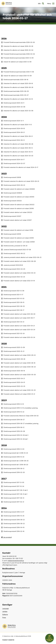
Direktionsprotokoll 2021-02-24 (13, 333)
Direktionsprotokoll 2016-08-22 (13, 520)
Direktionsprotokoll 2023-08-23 (13, 185)
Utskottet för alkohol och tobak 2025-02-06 (17, 111)
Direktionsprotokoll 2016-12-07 (13, 512)
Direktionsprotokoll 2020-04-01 (13, 382)
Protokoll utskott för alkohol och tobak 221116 (17, 230)
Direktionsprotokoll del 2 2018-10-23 (15, 453)
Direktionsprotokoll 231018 (11, 177)
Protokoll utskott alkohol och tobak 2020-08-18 (18, 363)
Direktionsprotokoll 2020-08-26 (13, 359)
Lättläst (5, 612)
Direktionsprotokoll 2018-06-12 (13, 469)
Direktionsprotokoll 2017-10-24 (13, 486)
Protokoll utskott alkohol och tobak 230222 (17, 212)
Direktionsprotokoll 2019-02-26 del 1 (15, 439)
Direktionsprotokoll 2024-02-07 (13, 163)
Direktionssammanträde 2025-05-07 (15, 95)
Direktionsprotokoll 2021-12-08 (13, 291)
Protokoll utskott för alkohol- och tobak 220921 (18, 242)
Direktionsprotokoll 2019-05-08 (13, 431)
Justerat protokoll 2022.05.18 (12, 265)
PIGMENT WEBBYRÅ (8, 640)
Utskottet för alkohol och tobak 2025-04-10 (17, 99)
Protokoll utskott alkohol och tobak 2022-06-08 (19, 261)
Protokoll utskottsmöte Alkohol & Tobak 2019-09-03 (20, 416)
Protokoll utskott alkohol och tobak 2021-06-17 (18, 318)
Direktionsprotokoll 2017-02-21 (13, 502)
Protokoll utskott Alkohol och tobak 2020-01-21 (18, 394)
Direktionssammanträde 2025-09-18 (15, 80)
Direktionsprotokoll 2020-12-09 (13, 347)
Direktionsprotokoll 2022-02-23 (13, 277)
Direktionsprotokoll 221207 (11, 216)
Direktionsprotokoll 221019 (11, 234)
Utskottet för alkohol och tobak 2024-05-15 (17, 152)
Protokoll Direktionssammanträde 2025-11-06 (18, 72)
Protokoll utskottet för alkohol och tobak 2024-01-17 (20, 167)
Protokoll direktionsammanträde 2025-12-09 (17, 58)
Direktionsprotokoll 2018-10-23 (13, 457)
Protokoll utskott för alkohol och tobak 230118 (17, 208)
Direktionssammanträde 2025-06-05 (15, 91)
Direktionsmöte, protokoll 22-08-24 (14, 246)
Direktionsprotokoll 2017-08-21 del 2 (15, 490)
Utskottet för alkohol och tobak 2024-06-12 (17, 148)
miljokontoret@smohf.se (16, 561)
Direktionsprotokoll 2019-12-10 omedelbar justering (19, 408)
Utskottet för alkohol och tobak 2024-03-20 (17, 156)
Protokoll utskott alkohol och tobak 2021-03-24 (18, 330)
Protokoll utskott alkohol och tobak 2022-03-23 (18, 273)
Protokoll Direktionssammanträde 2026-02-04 (18, 54)
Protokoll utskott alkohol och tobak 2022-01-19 (18, 281)
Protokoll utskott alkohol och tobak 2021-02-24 (18, 337)
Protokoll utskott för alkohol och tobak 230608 (18, 189)
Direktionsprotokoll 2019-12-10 (13, 404)
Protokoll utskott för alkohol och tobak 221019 (17, 238)
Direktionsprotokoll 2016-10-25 (13, 516)
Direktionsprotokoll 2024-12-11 (12, 121)
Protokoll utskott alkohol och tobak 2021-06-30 (18, 314)
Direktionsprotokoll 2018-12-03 (13, 449)
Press (4, 617)
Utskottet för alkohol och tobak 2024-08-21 (17, 136)
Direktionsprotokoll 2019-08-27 (13, 420)
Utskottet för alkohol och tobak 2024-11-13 (17, 125)
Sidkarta (5, 614)
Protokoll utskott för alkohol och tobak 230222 (18, 205)
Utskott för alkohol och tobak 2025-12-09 (16, 62)
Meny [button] (51, 4)
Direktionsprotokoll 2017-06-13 (13, 498)
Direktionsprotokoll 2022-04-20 (13, 269)
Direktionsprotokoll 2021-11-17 (12, 295)
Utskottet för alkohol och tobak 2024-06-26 (17, 144)
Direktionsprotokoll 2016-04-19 (13, 527)
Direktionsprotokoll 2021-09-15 (13, 302)
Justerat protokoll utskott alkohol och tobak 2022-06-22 (21, 257)
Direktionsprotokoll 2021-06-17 (13, 310)
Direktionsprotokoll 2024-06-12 (13, 140)
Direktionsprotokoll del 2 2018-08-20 (15, 461)
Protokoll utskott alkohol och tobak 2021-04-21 (18, 326)
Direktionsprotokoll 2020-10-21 (13, 351)
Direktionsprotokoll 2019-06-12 (13, 427)
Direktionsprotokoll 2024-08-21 (13, 132)
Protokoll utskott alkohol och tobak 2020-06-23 (18, 367)
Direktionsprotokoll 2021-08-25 (13, 306)
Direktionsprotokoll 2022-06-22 (13, 253)
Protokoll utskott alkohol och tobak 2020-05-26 (19, 375)
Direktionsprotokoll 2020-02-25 (13, 386)
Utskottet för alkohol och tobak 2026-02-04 (17, 50)
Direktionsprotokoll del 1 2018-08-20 (15, 465)
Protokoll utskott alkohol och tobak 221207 (16, 220)
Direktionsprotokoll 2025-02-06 (13, 107)
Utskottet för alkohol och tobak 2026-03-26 (17, 46)
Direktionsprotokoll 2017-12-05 (13, 482)
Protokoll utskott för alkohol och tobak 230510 (18, 197)
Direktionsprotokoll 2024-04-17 (13, 160)
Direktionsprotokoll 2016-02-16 (13, 531)
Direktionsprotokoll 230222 (11, 201)
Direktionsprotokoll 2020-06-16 (13, 371)
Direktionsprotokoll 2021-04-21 (13, 322)
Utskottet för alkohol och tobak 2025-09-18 (17, 83)
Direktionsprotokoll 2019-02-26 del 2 (15, 435)
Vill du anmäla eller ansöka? (50, 638)
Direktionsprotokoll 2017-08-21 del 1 (14, 494)
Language (6, 609)
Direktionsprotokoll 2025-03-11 (13, 103)
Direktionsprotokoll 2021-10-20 (13, 298)
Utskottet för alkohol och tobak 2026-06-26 (17, 87)
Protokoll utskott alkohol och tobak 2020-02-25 (18, 390)
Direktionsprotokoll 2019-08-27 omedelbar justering (20, 424)
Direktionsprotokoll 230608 (12, 193)
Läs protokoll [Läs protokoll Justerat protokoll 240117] (6, 537)
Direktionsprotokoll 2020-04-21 (13, 378)
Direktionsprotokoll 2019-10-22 (13, 412)
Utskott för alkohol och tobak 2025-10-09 (16, 76)
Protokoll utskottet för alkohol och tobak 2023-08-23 (20, 181)
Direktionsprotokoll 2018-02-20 (13, 472)
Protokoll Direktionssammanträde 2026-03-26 (18, 42)
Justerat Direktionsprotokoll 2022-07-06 (16, 250)
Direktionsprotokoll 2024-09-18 (13, 128)
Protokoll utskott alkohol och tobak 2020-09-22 (18, 355)
